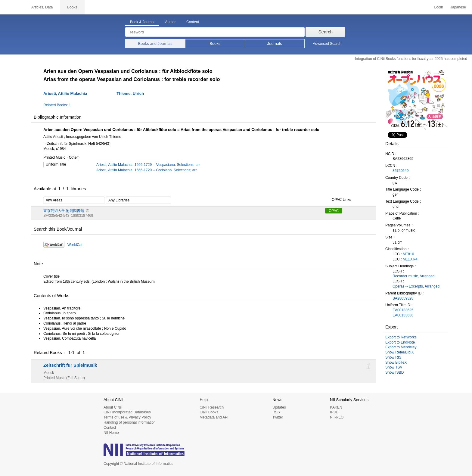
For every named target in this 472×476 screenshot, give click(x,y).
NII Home (111, 433)
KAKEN (336, 407)
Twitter (278, 417)
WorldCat (75, 245)
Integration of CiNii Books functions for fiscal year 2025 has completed (411, 59)
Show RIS (393, 357)
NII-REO (337, 417)
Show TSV (394, 367)
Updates (279, 407)
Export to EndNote (400, 342)
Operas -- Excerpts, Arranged (416, 286)
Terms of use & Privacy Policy (127, 417)
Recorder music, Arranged (413, 276)
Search (326, 32)
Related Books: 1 (57, 105)
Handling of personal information (130, 422)
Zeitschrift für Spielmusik (70, 365)
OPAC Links (338, 200)
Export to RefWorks (401, 337)
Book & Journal (142, 22)
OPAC (334, 211)
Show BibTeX (396, 362)
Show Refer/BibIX (400, 352)
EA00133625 (403, 310)
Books (215, 44)
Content (193, 22)
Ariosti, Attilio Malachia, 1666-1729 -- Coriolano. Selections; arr (147, 170)
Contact (110, 428)
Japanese (458, 7)
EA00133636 (403, 315)
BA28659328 (403, 298)
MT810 (408, 254)
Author (170, 22)
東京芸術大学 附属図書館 (64, 211)
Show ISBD (394, 372)
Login (439, 7)
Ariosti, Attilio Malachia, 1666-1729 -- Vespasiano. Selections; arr (148, 165)
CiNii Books (209, 412)
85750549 (401, 171)
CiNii (12, 7)
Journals (275, 44)
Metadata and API (214, 417)
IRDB (334, 412)
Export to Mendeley (401, 347)
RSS (276, 412)
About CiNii (113, 407)
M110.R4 (410, 259)
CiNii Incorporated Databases (127, 412)
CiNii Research (212, 407)
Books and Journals (155, 44)
